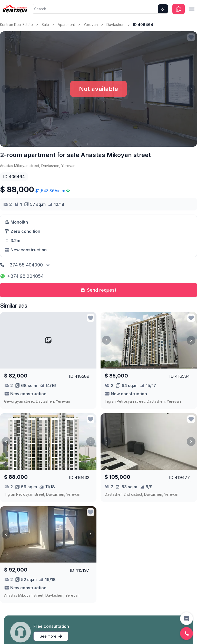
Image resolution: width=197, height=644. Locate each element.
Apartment (66, 25)
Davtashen (115, 25)
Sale (45, 25)
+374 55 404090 (21, 265)
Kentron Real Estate (16, 25)
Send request (99, 290)
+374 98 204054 (22, 276)
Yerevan (91, 25)
